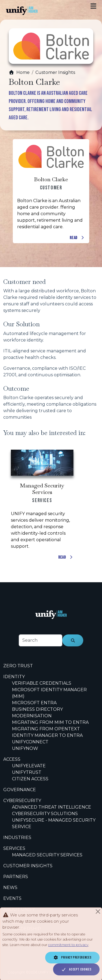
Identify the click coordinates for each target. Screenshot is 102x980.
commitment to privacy (68, 945)
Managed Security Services (42, 489)
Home (19, 72)
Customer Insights (55, 72)
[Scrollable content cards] (51, 191)
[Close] (98, 912)
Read (77, 238)
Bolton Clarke (51, 179)
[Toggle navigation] (93, 6)
